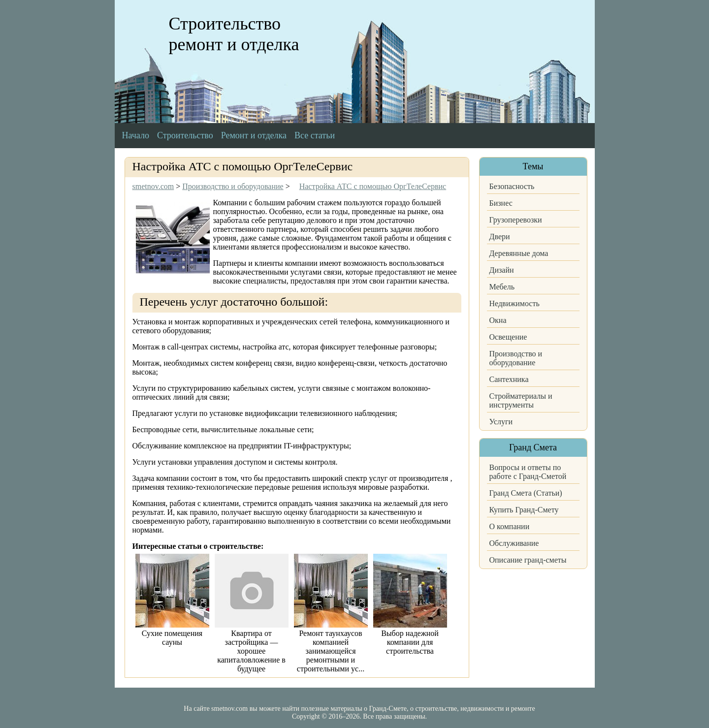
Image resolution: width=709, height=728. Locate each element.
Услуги (501, 422)
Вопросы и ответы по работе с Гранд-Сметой (528, 472)
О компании (510, 526)
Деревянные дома (519, 253)
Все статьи (315, 135)
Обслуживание (514, 543)
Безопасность (512, 186)
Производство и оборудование (516, 358)
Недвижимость (515, 303)
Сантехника (509, 379)
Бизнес (501, 203)
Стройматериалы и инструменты (521, 400)
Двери (500, 237)
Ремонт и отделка (254, 135)
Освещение (508, 337)
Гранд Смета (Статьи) (526, 493)
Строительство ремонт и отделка (234, 34)
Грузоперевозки (516, 220)
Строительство (185, 135)
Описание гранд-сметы (528, 560)
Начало (136, 135)
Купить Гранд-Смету (524, 510)
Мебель (502, 287)
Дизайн (502, 270)
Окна (498, 320)
